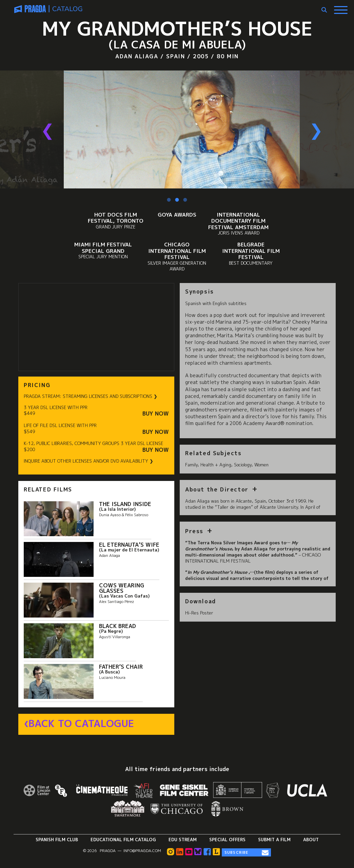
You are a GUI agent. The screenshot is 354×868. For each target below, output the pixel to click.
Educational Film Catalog (123, 840)
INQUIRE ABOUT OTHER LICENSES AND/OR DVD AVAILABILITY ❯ (88, 461)
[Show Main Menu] (341, 7)
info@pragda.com (142, 851)
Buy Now (156, 414)
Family (191, 465)
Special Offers (227, 840)
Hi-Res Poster (199, 613)
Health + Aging (216, 465)
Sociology (243, 465)
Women (261, 465)
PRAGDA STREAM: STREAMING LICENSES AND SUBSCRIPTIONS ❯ (91, 396)
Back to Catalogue (81, 724)
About (311, 840)
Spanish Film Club (57, 840)
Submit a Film (274, 840)
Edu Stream (183, 840)
